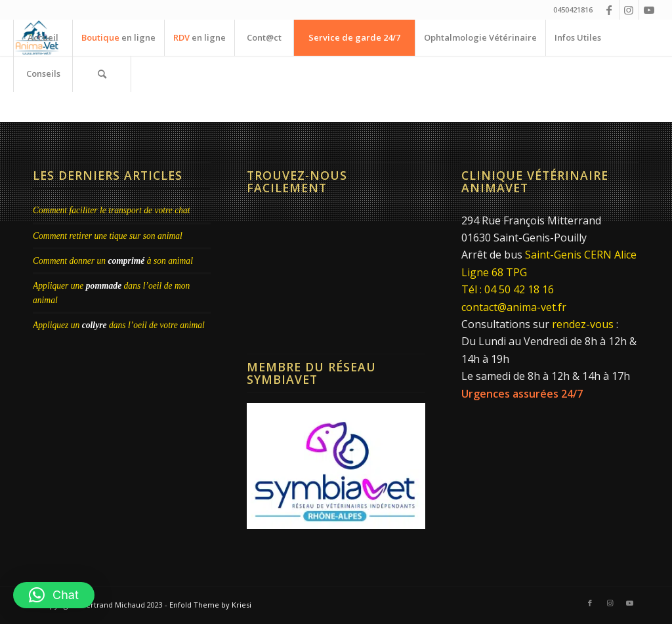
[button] (54, 595)
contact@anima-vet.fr (514, 307)
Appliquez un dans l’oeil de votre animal (119, 325)
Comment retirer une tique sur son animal (108, 236)
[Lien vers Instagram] (629, 10)
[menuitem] (43, 38)
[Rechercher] (102, 74)
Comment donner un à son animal (113, 261)
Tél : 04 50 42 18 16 (508, 289)
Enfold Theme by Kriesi (210, 605)
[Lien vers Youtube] (649, 10)
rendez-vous (583, 324)
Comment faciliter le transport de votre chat (112, 210)
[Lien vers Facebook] (609, 10)
